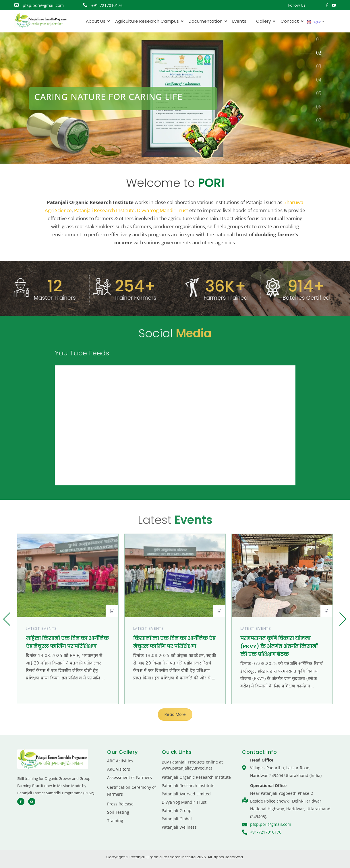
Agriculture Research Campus (148, 21)
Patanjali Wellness (179, 827)
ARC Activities (120, 761)
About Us (97, 21)
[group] (68, 619)
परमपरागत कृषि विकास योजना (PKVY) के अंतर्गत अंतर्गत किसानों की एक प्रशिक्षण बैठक (279, 646)
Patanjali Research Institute (104, 210)
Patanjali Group (177, 810)
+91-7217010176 (107, 5)
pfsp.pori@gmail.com (43, 5)
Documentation (207, 21)
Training (115, 820)
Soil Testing (118, 812)
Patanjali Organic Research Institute (196, 777)
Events (239, 21)
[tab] (319, 40)
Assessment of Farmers (129, 777)
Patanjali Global (177, 819)
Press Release (120, 804)
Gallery (264, 21)
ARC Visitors (119, 769)
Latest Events (41, 628)
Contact (291, 21)
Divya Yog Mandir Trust (163, 210)
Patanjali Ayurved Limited (186, 794)
